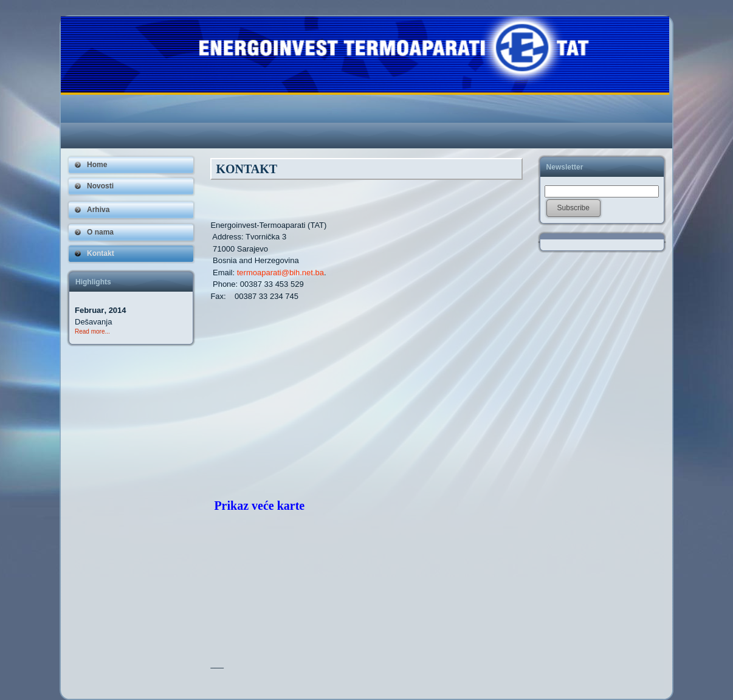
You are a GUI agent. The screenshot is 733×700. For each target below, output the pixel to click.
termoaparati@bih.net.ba (280, 273)
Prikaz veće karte (259, 506)
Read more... (92, 331)
